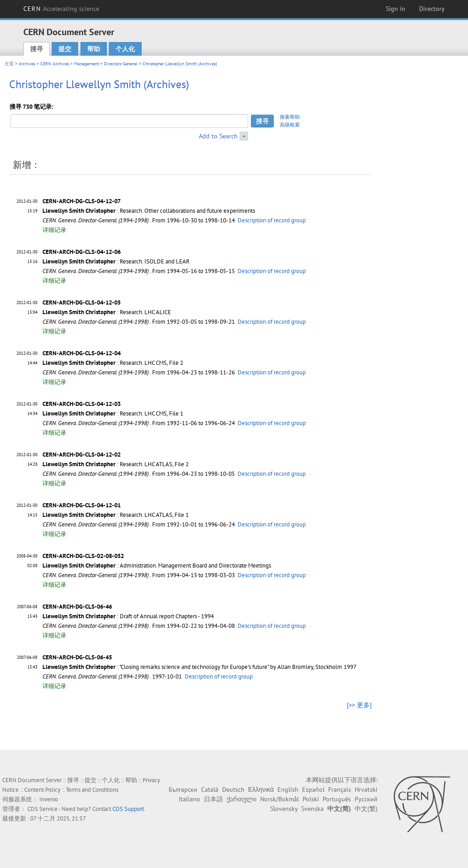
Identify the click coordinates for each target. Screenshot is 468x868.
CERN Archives (55, 64)
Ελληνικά (261, 789)
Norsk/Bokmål (279, 799)
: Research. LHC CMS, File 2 (113, 363)
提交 (65, 49)
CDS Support (128, 809)
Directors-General (121, 64)
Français (340, 789)
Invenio (49, 799)
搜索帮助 (290, 117)
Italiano (189, 799)
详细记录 (54, 230)
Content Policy (42, 790)
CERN (61, 9)
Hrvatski (366, 789)
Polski (311, 799)
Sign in (396, 9)
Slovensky (284, 809)
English (288, 789)
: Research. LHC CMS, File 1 (113, 413)
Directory (432, 9)
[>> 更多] (359, 705)
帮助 (94, 49)
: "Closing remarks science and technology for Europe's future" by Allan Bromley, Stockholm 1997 (199, 667)
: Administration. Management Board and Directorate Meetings (157, 566)
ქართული (242, 799)
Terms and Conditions (92, 790)
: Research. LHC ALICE (107, 312)
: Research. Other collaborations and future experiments (149, 211)
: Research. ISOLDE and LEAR (116, 261)
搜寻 (37, 49)
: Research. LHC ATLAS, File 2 (116, 464)
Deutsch (233, 789)
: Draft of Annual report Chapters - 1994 (128, 616)
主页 (9, 64)
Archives (27, 64)
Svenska (312, 809)
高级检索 (290, 125)
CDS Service (43, 809)
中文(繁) (366, 809)
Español (313, 789)
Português (337, 799)
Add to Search (218, 136)
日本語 (213, 799)
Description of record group (272, 220)
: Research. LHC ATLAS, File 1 (116, 515)
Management (86, 64)
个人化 (125, 49)
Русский (366, 799)
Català (210, 789)
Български (183, 789)
